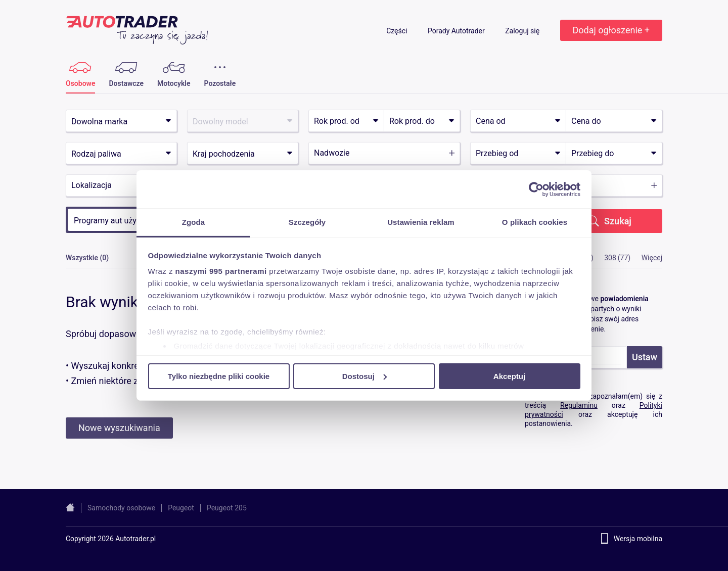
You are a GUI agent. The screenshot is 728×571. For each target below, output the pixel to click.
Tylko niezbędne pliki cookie (219, 376)
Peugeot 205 (227, 508)
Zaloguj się (523, 31)
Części (398, 31)
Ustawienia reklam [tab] (421, 222)
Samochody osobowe (121, 508)
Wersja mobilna (638, 539)
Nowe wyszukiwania (119, 428)
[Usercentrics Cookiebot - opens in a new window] (536, 189)
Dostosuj (365, 376)
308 (610, 258)
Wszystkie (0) (87, 258)
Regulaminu (579, 405)
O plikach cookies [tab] (535, 222)
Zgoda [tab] (194, 222)
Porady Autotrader (457, 31)
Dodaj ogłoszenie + (611, 30)
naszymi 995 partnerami (221, 271)
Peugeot (181, 508)
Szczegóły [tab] (307, 222)
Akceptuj (509, 376)
